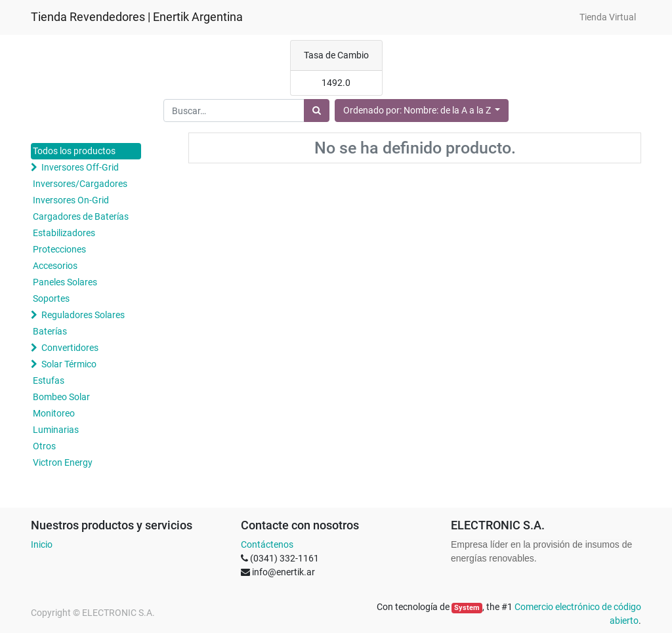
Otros (44, 446)
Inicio (42, 544)
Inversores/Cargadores (80, 184)
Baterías (50, 331)
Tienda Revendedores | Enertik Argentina (137, 17)
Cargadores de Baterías (81, 216)
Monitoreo (54, 413)
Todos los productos (74, 151)
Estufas (49, 380)
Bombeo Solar (61, 397)
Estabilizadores (64, 233)
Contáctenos (267, 544)
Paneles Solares (65, 282)
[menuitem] (608, 17)
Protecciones (59, 249)
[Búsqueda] (317, 111)
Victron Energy (63, 462)
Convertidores (70, 348)
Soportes (51, 298)
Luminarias (56, 430)
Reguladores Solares (83, 315)
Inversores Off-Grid (80, 167)
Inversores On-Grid (71, 200)
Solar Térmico (69, 364)
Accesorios (55, 266)
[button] (422, 111)
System (467, 608)
